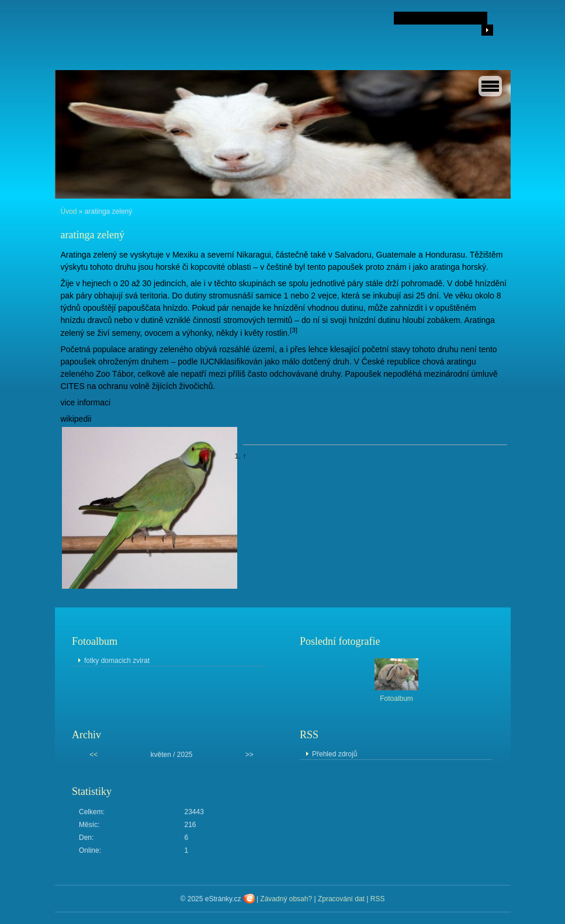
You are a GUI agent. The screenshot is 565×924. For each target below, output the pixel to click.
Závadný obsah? (286, 899)
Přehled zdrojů (335, 754)
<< (93, 755)
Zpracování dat (341, 899)
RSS (378, 899)
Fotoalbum (396, 699)
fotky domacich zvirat (117, 661)
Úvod (69, 211)
